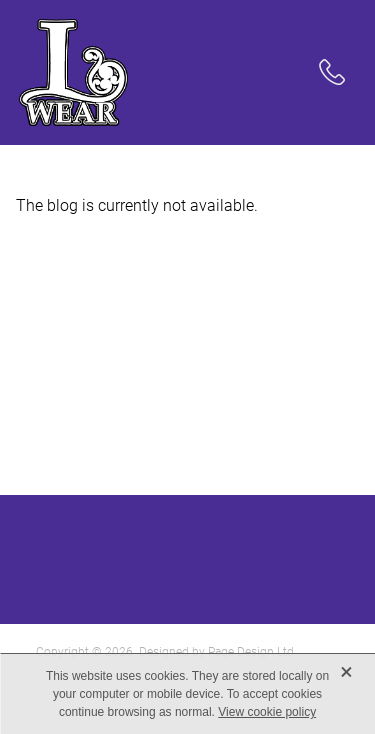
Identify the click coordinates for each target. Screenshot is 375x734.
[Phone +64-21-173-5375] (332, 72)
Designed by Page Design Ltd (216, 651)
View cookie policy (267, 712)
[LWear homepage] (164, 72)
